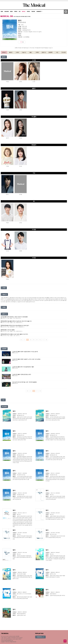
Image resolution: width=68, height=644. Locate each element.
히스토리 (64, 52)
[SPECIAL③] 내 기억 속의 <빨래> (8, 330)
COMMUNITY (39, 11)
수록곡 (37, 52)
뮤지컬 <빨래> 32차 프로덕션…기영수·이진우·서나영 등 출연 (14, 317)
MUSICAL (24, 11)
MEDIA (11, 11)
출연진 (11, 52)
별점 (31, 52)
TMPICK (16, 11)
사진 (57, 52)
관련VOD (50, 52)
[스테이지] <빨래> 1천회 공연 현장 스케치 (22, 374)
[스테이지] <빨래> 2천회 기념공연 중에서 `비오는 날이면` (25, 352)
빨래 (14, 411)
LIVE (20, 11)
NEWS (2, 11)
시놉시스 (24, 52)
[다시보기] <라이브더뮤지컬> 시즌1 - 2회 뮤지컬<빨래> (25, 382)
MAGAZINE (7, 11)
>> (46, 340)
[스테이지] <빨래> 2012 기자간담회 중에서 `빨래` (23, 367)
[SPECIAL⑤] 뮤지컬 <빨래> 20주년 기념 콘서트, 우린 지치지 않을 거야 (16, 321)
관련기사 (44, 52)
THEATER (33, 11)
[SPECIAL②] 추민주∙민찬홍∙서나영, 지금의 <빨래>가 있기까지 (14, 334)
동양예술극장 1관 (26, 30)
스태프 (17, 52)
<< (21, 340)
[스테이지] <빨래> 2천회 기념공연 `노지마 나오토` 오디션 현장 (26, 359)
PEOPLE (28, 11)
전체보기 (4, 52)
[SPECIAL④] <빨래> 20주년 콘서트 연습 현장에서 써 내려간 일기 (15, 326)
